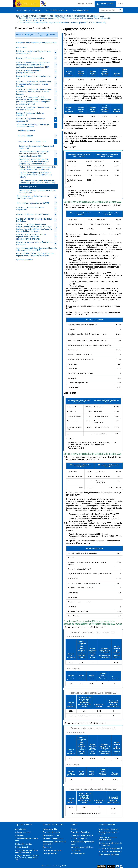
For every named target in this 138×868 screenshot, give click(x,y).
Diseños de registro (79, 839)
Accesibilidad (21, 829)
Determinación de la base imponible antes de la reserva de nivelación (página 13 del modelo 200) (34, 154)
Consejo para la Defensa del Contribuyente (110, 844)
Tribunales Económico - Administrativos (108, 839)
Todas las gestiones (81, 10)
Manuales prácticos (63, 16)
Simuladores (76, 850)
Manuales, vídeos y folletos (42, 16)
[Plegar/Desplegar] (56, 52)
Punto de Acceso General (110, 848)
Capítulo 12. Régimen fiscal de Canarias (33, 214)
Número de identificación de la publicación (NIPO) (37, 43)
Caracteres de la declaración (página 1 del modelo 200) (36, 147)
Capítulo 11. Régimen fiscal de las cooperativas (30, 209)
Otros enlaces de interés (109, 855)
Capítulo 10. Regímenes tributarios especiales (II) (39, 18)
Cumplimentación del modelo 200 (32, 20)
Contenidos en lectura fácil (82, 835)
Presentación (22, 47)
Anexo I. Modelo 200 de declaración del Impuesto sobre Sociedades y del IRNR (37, 249)
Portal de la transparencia (110, 852)
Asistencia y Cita (50, 829)
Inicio (18, 16)
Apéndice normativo (24, 260)
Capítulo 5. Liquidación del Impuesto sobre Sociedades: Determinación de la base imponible (34, 84)
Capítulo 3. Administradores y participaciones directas (28, 72)
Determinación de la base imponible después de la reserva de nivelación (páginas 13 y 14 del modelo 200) (62, 23)
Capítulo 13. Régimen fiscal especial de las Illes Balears (34, 220)
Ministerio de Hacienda (108, 829)
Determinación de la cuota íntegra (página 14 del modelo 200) (38, 192)
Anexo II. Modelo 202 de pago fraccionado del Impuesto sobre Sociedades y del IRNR (35, 255)
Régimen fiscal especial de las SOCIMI (33, 203)
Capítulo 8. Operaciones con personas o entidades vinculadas (33, 108)
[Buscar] (109, 10)
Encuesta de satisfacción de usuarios (55, 843)
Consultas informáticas (80, 832)
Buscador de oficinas (52, 835)
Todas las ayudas (78, 853)
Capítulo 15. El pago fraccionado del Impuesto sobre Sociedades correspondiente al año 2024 (31, 237)
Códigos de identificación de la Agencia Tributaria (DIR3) (27, 858)
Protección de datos (23, 844)
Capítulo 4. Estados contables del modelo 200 (33, 77)
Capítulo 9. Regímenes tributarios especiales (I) (30, 114)
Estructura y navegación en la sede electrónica (27, 851)
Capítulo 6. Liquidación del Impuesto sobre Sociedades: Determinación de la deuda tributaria (34, 92)
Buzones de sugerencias (53, 839)
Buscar (74, 829)
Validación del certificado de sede (27, 840)
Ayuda (26, 16)
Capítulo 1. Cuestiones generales (30, 58)
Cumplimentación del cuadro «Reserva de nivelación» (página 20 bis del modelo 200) (38, 181)
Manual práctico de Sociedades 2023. (89, 16)
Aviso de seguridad (23, 832)
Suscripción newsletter (52, 850)
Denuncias (47, 847)
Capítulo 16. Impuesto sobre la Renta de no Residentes (34, 243)
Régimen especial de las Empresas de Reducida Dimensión (86, 18)
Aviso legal (20, 835)
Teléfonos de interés (51, 832)
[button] (121, 4)
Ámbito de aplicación (27, 131)
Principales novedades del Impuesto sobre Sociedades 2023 (34, 52)
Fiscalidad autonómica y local (109, 833)
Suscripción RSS (50, 853)
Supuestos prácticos (28, 187)
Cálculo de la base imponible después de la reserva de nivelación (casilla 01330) (38, 168)
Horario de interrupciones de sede (83, 843)
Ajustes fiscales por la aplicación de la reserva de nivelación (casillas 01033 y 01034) (36, 175)
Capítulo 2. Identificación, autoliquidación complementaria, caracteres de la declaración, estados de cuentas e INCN (33, 65)
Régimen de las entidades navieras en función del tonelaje (33, 197)
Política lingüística (23, 847)
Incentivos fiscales (26, 136)
